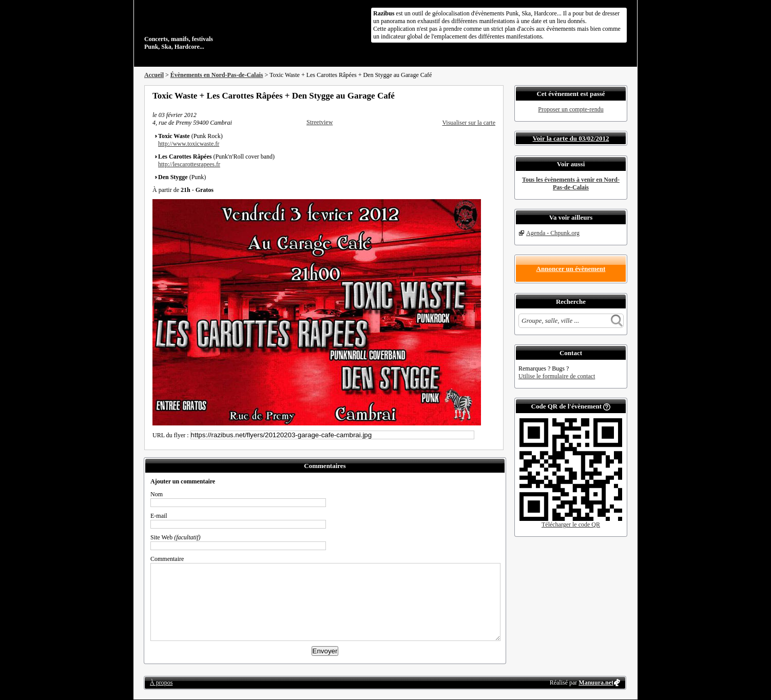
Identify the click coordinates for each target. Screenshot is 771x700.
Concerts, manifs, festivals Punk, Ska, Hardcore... (211, 28)
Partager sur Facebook (450, 95)
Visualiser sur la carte (469, 123)
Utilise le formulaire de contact (557, 376)
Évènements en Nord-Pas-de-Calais (217, 75)
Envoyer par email (478, 95)
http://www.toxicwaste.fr (189, 144)
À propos (161, 683)
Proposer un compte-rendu (571, 109)
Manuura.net (596, 683)
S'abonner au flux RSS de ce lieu (492, 95)
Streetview (320, 122)
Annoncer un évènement (571, 269)
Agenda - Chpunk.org (553, 233)
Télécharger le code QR (571, 524)
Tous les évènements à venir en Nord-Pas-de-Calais (571, 183)
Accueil (154, 75)
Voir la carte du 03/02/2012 (571, 138)
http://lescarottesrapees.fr (189, 164)
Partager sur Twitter (464, 95)
